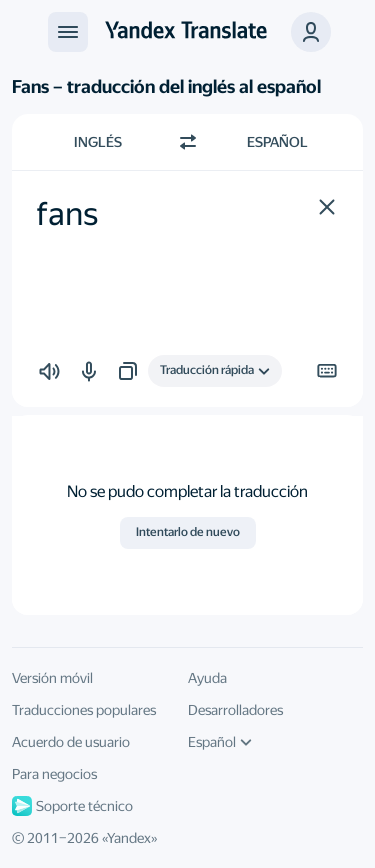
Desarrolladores (235, 710)
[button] (327, 207)
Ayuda (207, 678)
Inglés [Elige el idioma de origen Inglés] (98, 142)
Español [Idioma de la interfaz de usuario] (220, 742)
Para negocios (54, 774)
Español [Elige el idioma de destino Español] (277, 142)
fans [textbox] (67, 214)
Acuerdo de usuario (71, 742)
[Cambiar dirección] (188, 142)
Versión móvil (52, 678)
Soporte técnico (72, 806)
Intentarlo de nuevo (188, 532)
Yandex (129, 838)
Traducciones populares (84, 710)
